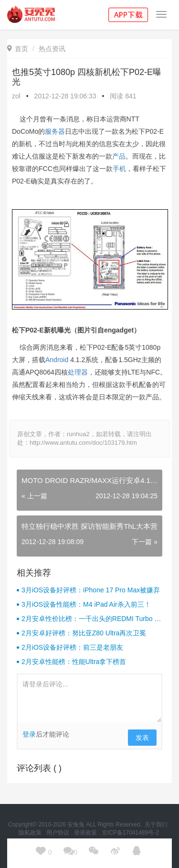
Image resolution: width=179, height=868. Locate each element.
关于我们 (157, 825)
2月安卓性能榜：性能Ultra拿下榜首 (74, 662)
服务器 (55, 131)
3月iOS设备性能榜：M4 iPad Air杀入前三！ (86, 604)
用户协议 (58, 833)
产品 (119, 156)
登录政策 (86, 833)
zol (16, 96)
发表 (142, 738)
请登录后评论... (89, 698)
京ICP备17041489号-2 (130, 833)
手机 (119, 169)
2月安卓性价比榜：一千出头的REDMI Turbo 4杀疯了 (90, 619)
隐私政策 (31, 833)
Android (57, 360)
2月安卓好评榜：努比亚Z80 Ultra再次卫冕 (84, 633)
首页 (18, 49)
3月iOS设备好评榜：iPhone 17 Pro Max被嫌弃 (91, 590)
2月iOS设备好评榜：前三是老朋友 (72, 647)
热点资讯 (52, 49)
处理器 (78, 372)
